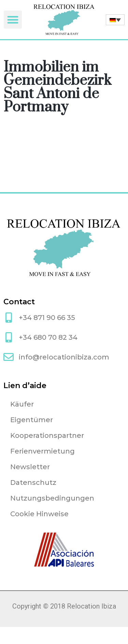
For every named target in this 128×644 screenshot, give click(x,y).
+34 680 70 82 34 (48, 337)
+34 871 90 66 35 (47, 318)
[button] (13, 20)
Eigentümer (32, 420)
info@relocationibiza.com (64, 357)
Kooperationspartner (47, 435)
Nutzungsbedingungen (52, 498)
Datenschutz (33, 482)
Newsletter (30, 467)
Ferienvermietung (42, 451)
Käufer (22, 404)
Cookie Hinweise (39, 514)
